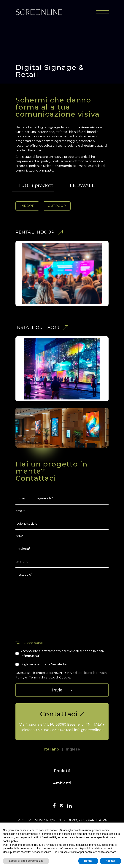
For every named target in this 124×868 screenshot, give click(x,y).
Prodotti (62, 771)
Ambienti (62, 783)
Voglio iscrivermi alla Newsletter (44, 664)
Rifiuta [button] (88, 861)
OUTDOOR (57, 206)
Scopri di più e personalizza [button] (26, 861)
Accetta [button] (110, 861)
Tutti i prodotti (37, 185)
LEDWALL (82, 185)
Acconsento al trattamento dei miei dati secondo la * (62, 653)
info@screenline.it (89, 730)
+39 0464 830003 (50, 730)
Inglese (73, 749)
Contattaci (62, 714)
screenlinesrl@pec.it (44, 820)
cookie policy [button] (10, 841)
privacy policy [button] (30, 834)
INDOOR (27, 206)
